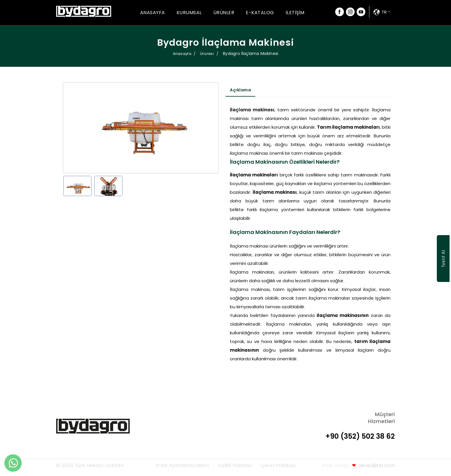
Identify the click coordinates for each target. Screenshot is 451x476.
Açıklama (240, 90)
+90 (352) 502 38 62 (360, 436)
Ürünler (224, 13)
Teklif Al (443, 259)
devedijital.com (373, 465)
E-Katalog (260, 13)
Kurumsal (189, 13)
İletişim (295, 13)
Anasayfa (153, 13)
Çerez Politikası (278, 465)
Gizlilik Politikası (235, 465)
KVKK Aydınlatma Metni (182, 465)
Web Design (336, 465)
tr (384, 12)
